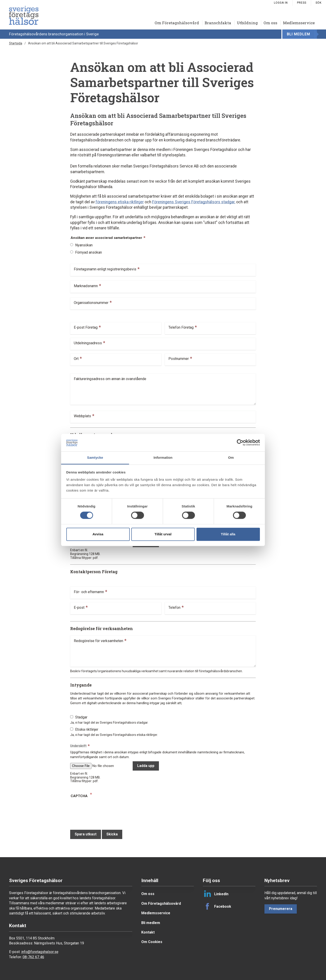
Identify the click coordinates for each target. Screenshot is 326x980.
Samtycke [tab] (95, 457)
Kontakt (148, 932)
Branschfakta (218, 23)
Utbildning (247, 23)
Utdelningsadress (88, 344)
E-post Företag (86, 328)
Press (302, 3)
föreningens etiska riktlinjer (120, 202)
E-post (79, 608)
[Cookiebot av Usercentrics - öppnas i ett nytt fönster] (240, 443)
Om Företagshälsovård (177, 23)
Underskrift (78, 746)
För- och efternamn (89, 593)
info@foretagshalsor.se (40, 952)
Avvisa (98, 534)
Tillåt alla (228, 534)
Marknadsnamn (86, 287)
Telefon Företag (181, 328)
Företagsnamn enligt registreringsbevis (105, 270)
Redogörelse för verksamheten (98, 642)
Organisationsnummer (91, 303)
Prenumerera (281, 909)
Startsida (16, 43)
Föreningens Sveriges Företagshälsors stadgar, (194, 202)
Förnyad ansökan (89, 252)
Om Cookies (152, 942)
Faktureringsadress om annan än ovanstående (110, 380)
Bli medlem (298, 34)
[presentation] (105, 812)
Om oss (270, 23)
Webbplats (82, 417)
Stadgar (81, 717)
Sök (319, 3)
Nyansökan (84, 245)
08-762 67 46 (33, 957)
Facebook (217, 906)
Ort (76, 359)
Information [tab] (163, 457)
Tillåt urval (163, 534)
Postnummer (179, 359)
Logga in (281, 3)
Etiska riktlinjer (87, 729)
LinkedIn (216, 894)
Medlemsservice (299, 23)
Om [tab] (231, 457)
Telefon (174, 608)
